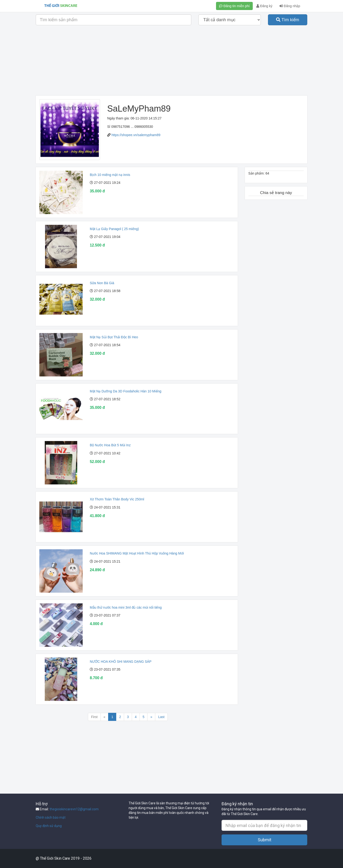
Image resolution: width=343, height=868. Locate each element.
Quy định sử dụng (49, 826)
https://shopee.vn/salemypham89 (136, 135)
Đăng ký (264, 6)
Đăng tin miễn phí (234, 6)
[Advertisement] (171, 62)
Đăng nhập (290, 6)
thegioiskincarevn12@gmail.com (74, 809)
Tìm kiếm (288, 20)
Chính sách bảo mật (51, 817)
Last (161, 717)
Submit (265, 840)
